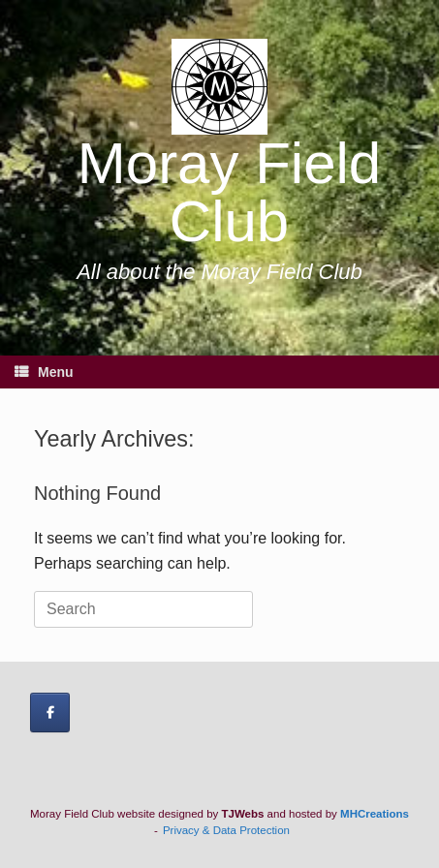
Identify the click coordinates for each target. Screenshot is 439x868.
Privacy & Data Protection (226, 830)
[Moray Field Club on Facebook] (50, 713)
